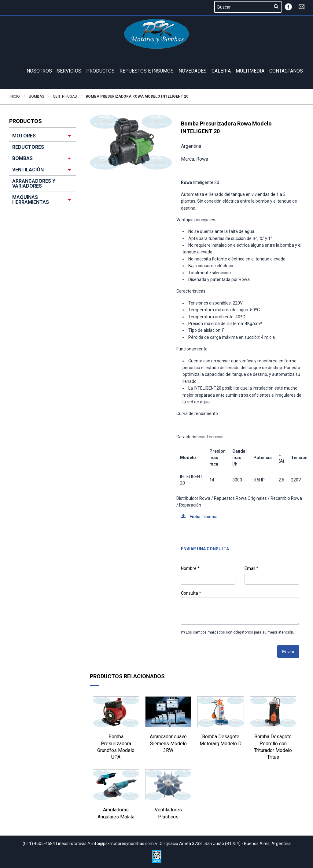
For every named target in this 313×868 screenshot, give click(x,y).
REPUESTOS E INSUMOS (147, 71)
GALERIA (221, 71)
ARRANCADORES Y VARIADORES (34, 183)
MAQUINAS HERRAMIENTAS (31, 200)
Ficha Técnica (199, 517)
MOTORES (24, 136)
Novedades (193, 71)
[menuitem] (43, 169)
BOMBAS (22, 158)
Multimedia (250, 71)
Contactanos (286, 71)
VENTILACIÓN (28, 170)
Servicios (69, 71)
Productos (100, 71)
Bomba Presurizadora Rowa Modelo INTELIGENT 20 (137, 96)
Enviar (288, 652)
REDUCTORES (28, 147)
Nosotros (39, 71)
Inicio (15, 96)
